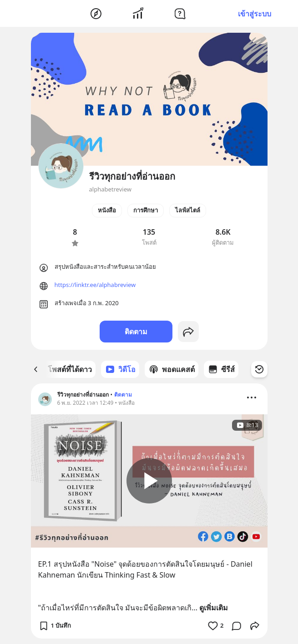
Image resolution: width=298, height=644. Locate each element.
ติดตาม (136, 332)
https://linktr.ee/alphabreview (95, 285)
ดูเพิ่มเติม (214, 608)
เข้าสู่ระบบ (255, 14)
